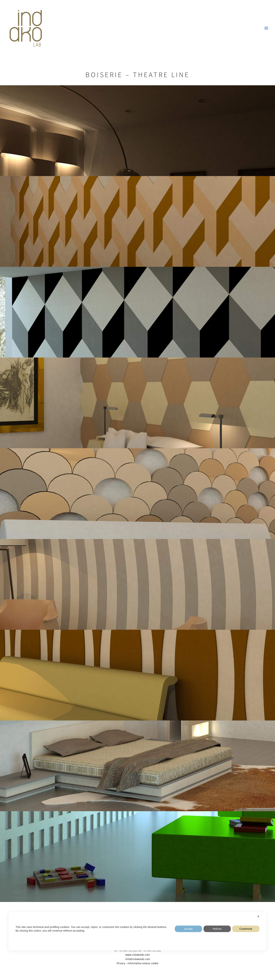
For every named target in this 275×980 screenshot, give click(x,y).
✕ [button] (258, 916)
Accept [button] (188, 929)
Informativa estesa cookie (143, 963)
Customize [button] (246, 929)
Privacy (121, 963)
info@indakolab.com (138, 959)
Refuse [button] (217, 929)
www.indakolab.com (138, 955)
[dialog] (137, 931)
